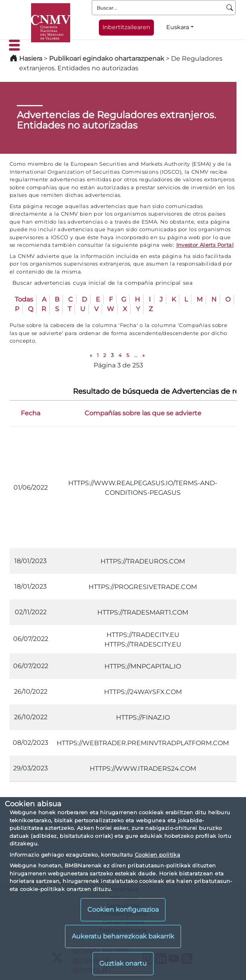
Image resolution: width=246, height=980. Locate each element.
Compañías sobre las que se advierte (143, 413)
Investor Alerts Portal (205, 245)
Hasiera (31, 59)
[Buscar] (230, 8)
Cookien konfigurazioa (123, 910)
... (136, 355)
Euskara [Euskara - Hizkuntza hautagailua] (178, 27)
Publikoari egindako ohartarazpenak (107, 59)
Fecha (31, 413)
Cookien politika (157, 855)
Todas (24, 299)
